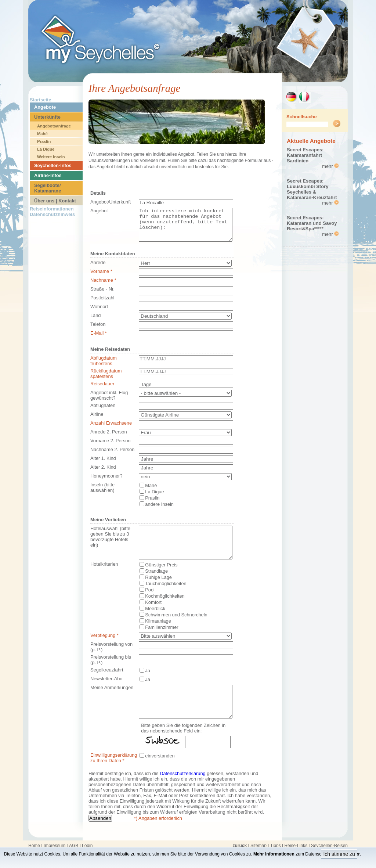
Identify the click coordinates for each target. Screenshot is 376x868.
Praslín (44, 141)
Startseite (40, 100)
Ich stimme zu (339, 854)
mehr (330, 166)
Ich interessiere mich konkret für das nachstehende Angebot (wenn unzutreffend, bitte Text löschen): (186, 228)
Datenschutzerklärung (182, 793)
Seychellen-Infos (53, 165)
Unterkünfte (47, 117)
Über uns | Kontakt (55, 201)
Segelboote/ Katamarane (48, 188)
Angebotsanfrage (54, 126)
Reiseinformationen (52, 209)
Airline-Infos (48, 175)
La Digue (46, 149)
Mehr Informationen (274, 854)
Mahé (42, 134)
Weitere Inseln (51, 157)
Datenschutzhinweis (52, 214)
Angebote (45, 107)
